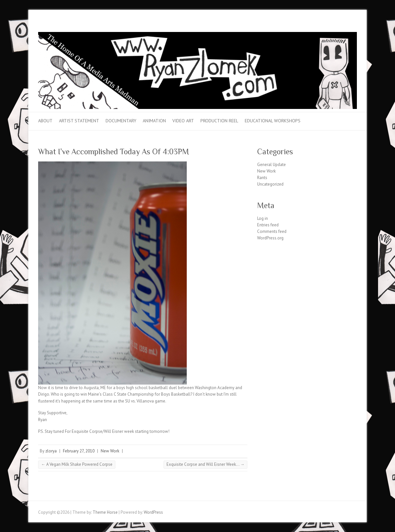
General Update (271, 165)
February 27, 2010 (79, 451)
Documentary (121, 121)
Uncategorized (270, 184)
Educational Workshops (273, 121)
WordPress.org (270, 238)
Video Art (183, 121)
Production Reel (219, 121)
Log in (263, 218)
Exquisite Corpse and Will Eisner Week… (205, 464)
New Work (110, 451)
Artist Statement (79, 121)
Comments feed (272, 231)
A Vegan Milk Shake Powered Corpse (77, 464)
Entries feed (268, 225)
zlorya (51, 451)
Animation (154, 121)
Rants (262, 178)
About (45, 121)
